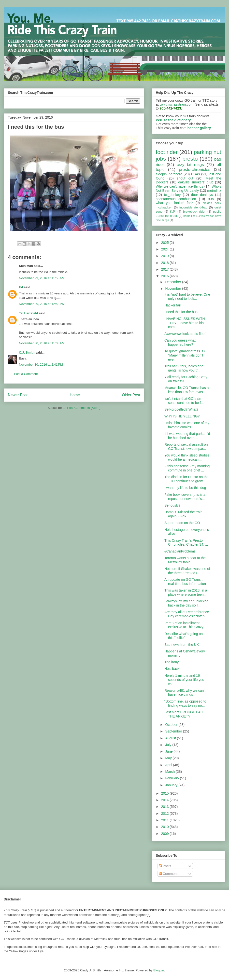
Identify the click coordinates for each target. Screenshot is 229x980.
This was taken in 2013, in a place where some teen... (186, 592)
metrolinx (214, 191)
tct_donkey (172, 195)
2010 (165, 827)
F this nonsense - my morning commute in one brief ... (187, 468)
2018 (165, 263)
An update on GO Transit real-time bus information (185, 582)
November (173, 289)
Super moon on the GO (182, 523)
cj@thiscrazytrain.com (177, 104)
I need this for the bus (181, 312)
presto (190, 159)
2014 (165, 800)
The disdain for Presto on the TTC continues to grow (186, 479)
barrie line (189, 216)
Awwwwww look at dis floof (185, 334)
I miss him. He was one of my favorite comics (187, 425)
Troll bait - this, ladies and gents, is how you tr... (184, 368)
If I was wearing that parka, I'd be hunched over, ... (187, 436)
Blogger (159, 970)
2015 (165, 793)
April (169, 765)
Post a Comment (26, 374)
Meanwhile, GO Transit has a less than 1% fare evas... (187, 390)
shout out (185, 178)
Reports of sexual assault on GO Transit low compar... (186, 447)
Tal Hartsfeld (29, 313)
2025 (165, 243)
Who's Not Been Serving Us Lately (188, 188)
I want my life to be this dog (185, 488)
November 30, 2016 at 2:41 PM (41, 365)
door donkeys (202, 195)
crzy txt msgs (190, 165)
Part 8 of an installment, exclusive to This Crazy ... (186, 625)
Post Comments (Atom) (84, 408)
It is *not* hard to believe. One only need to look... (187, 297)
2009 (165, 834)
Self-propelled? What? (181, 409)
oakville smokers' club (196, 182)
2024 (165, 249)
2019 (165, 256)
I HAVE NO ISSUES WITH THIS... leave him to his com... (185, 323)
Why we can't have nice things (179, 186)
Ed (21, 287)
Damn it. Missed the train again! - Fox (183, 514)
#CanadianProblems (180, 551)
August (171, 738)
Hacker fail (172, 305)
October (172, 725)
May (169, 758)
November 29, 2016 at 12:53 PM (42, 304)
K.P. (173, 212)
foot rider (167, 152)
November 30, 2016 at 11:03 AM (42, 343)
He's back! (172, 669)
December (173, 282)
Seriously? (172, 505)
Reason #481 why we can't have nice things (185, 693)
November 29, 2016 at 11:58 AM (42, 278)
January (172, 785)
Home (75, 395)
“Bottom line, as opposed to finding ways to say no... (185, 703)
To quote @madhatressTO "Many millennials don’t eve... (185, 355)
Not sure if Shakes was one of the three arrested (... (187, 571)
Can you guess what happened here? (180, 342)
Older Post (131, 395)
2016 (165, 276)
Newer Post (18, 395)
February (172, 778)
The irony (172, 662)
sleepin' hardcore (169, 174)
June (169, 751)
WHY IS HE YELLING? (182, 416)
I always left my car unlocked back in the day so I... (186, 603)
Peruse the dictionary (173, 120)
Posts (165, 866)
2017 (165, 269)
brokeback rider (194, 212)
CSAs (196, 174)
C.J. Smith (27, 352)
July (169, 745)
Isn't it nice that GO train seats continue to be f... (184, 401)
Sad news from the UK (182, 645)
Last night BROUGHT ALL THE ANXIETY (184, 714)
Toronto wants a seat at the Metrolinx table (185, 560)
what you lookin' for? (174, 203)
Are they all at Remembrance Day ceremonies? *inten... (187, 614)
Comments (169, 874)
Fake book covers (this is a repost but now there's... (185, 497)
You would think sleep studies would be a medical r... (187, 457)
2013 (165, 807)
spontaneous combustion (176, 199)
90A (211, 199)
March (170, 772)
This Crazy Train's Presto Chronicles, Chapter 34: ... (186, 543)
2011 (165, 820)
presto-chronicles (195, 170)
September (174, 731)
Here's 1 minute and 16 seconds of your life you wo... (184, 680)
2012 (165, 814)
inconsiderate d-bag (193, 207)
